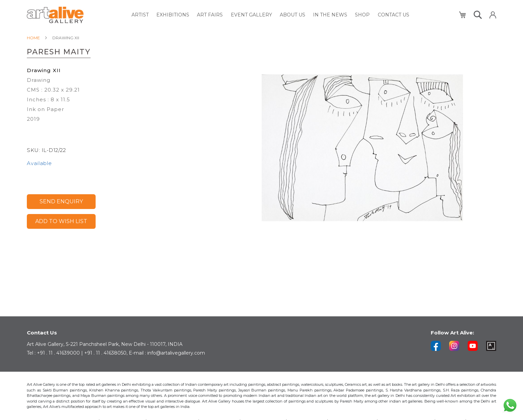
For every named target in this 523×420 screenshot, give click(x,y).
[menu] (271, 15)
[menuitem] (145, 15)
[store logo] (55, 15)
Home (33, 38)
